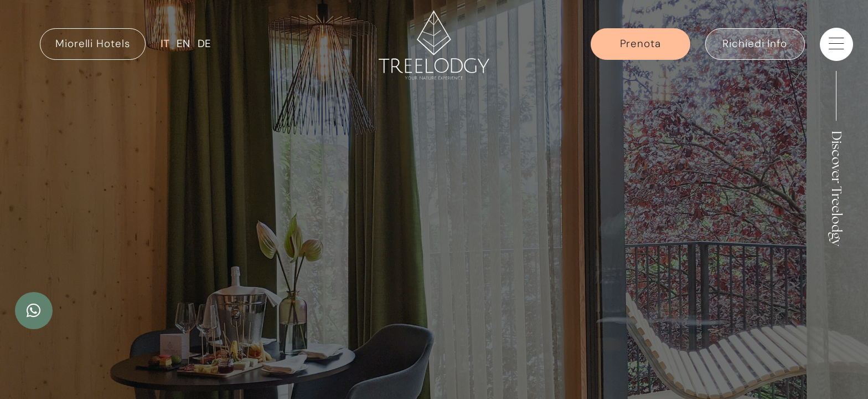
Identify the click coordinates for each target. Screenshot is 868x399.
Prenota (640, 44)
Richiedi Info (755, 44)
